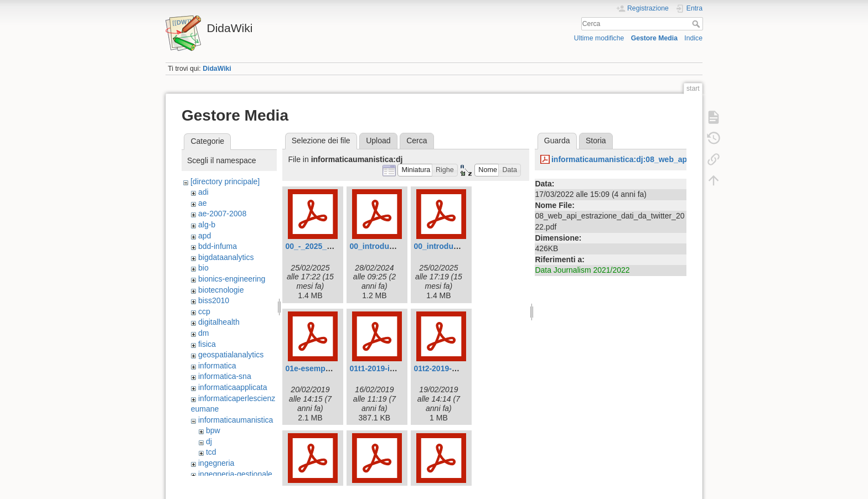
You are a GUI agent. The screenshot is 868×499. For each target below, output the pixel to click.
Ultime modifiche (599, 38)
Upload (378, 141)
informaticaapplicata (233, 387)
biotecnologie (221, 290)
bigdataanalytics (226, 257)
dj (209, 441)
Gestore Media (654, 38)
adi (203, 192)
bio (203, 268)
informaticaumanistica (236, 420)
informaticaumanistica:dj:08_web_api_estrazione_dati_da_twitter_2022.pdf (689, 159)
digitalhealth (219, 322)
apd (205, 236)
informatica (217, 366)
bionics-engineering (232, 279)
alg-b (207, 225)
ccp (204, 311)
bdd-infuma (218, 246)
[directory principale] (225, 181)
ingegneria (216, 463)
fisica (207, 344)
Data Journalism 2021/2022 (582, 270)
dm (203, 333)
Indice (693, 38)
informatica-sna (225, 376)
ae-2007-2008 (222, 214)
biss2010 (214, 300)
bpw (213, 430)
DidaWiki (217, 69)
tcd (211, 452)
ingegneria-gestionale (235, 474)
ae (203, 203)
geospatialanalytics (231, 355)
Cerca (697, 24)
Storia (596, 141)
